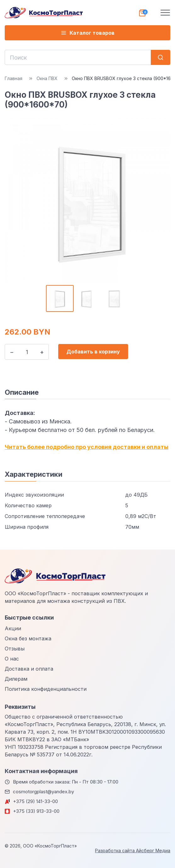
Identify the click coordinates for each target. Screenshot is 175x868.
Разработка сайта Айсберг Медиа (133, 851)
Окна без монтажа (28, 638)
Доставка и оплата (29, 669)
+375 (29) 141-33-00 (35, 801)
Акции (13, 628)
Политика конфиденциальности (46, 689)
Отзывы (15, 649)
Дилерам (16, 679)
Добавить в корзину (93, 352)
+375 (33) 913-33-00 (36, 811)
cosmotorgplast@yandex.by (43, 792)
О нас (12, 659)
